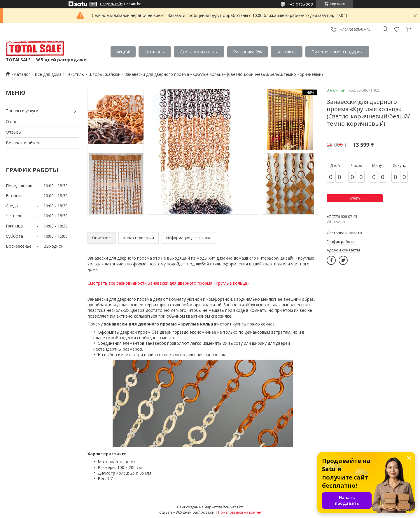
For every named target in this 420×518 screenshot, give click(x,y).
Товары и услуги (22, 111)
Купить (355, 198)
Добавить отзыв (397, 29)
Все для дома (48, 74)
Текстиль (75, 74)
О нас (11, 121)
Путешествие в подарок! (337, 52)
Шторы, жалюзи (104, 74)
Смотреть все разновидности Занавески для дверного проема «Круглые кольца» (168, 283)
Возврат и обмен (23, 143)
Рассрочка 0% (247, 52)
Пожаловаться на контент (240, 512)
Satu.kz (236, 507)
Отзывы (14, 132)
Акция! (123, 52)
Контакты (287, 52)
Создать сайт (111, 4)
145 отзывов (300, 4)
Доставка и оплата (199, 52)
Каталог (153, 52)
